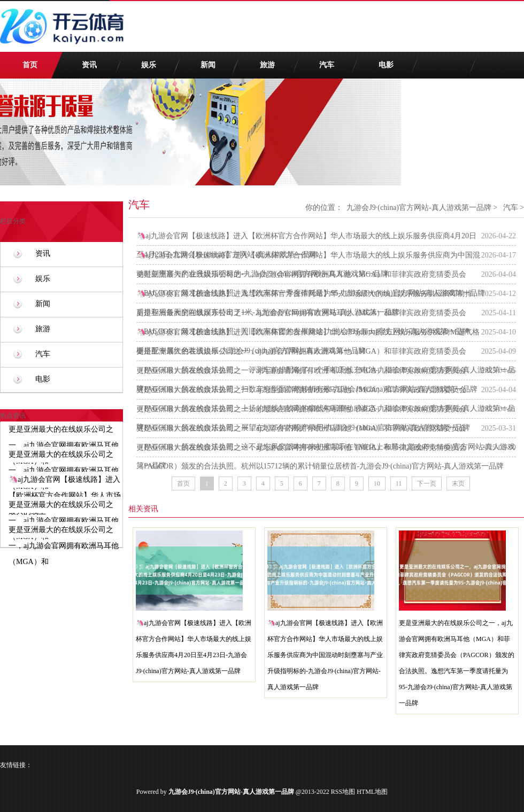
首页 (30, 65)
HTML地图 (372, 792)
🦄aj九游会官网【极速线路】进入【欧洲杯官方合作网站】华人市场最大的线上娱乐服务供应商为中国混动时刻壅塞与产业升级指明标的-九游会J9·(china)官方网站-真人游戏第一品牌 (325, 655)
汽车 (327, 65)
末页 (458, 483)
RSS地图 (343, 792)
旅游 (267, 65)
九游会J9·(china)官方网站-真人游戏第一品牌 (419, 208)
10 (377, 483)
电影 (386, 65)
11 (399, 483)
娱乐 (149, 65)
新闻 (208, 65)
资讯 (89, 65)
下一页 (427, 483)
